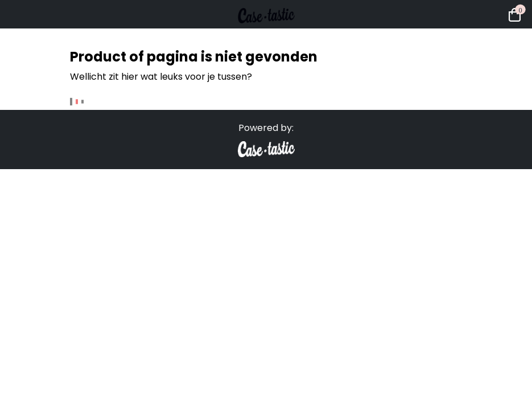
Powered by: (266, 128)
